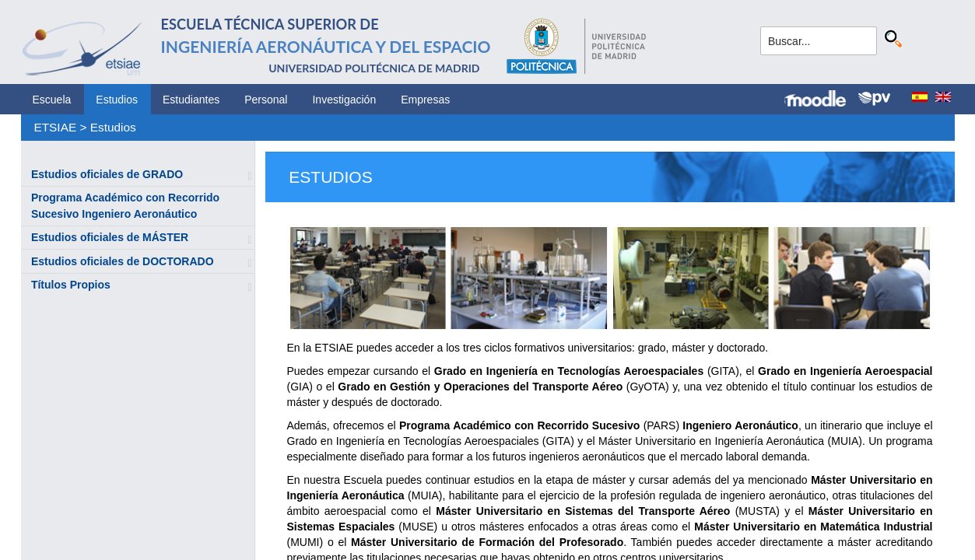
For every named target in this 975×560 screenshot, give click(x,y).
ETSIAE (55, 127)
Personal (266, 100)
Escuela (52, 100)
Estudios (117, 100)
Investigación (344, 100)
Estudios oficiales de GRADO (107, 174)
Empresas (425, 100)
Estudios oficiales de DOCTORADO (123, 261)
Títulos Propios (71, 285)
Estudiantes (191, 100)
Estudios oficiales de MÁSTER (110, 237)
